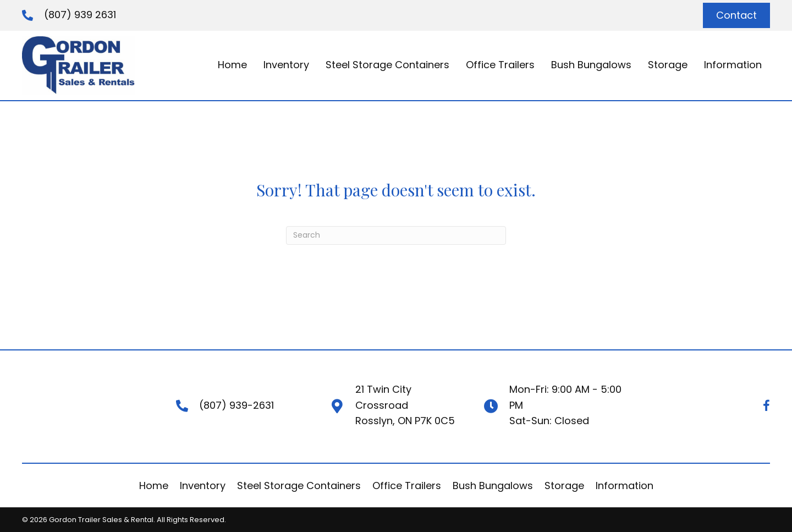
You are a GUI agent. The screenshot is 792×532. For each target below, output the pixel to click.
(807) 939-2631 (237, 405)
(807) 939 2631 (80, 15)
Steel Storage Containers (299, 486)
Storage (564, 486)
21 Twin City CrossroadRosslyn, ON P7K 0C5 (405, 405)
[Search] (396, 235)
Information (625, 486)
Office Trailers (407, 486)
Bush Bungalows (493, 486)
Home (154, 486)
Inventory (203, 486)
